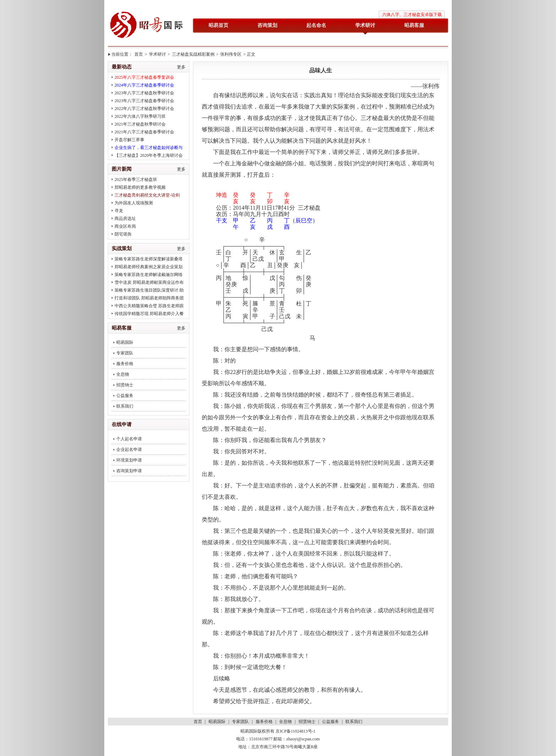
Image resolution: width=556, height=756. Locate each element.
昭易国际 (147, 26)
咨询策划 (267, 25)
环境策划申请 (129, 460)
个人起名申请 (129, 439)
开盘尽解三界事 (129, 140)
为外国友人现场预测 (134, 203)
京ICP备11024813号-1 (295, 731)
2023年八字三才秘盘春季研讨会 (144, 101)
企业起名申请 (129, 449)
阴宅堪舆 (123, 234)
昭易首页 (218, 25)
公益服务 (125, 396)
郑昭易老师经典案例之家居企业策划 (149, 267)
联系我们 (125, 406)
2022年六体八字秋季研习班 (140, 116)
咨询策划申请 (129, 471)
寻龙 (119, 211)
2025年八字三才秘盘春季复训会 (144, 77)
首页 (139, 54)
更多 (181, 67)
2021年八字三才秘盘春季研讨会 (144, 132)
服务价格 (125, 364)
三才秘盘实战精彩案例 (193, 54)
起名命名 (316, 25)
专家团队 (125, 353)
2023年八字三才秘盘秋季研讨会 (144, 93)
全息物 (123, 374)
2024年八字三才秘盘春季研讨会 (144, 85)
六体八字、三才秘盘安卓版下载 (412, 15)
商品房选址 (125, 219)
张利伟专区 (231, 54)
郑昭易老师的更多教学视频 (140, 187)
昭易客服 (414, 25)
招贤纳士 (125, 385)
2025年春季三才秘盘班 (136, 180)
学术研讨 (365, 25)
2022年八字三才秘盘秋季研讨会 (144, 109)
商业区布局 (125, 226)
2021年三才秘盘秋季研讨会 (140, 124)
